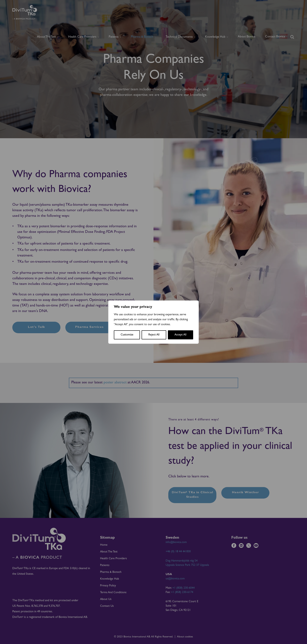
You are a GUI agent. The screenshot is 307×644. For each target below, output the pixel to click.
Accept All (180, 335)
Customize (127, 335)
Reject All (154, 335)
